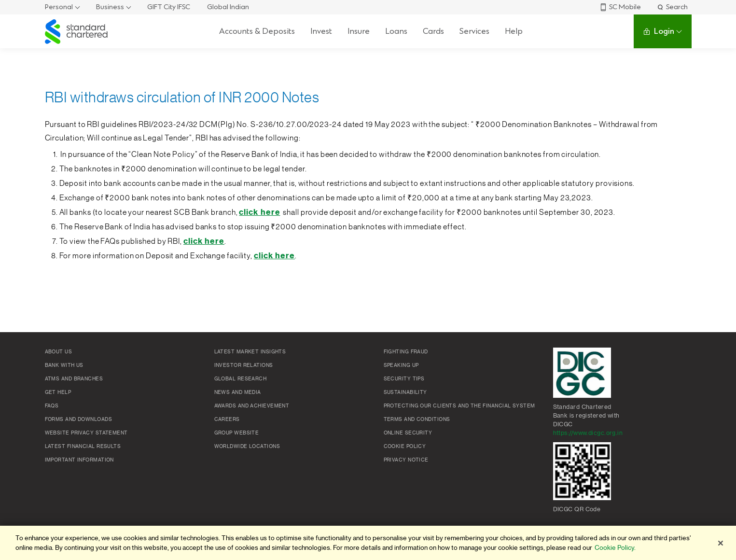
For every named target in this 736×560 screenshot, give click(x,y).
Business (110, 7)
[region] (368, 543)
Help (514, 31)
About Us (59, 352)
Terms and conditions (417, 420)
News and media (238, 392)
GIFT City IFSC (169, 7)
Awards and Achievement (252, 406)
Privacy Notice (406, 460)
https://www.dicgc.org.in (588, 433)
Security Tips (404, 379)
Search (672, 7)
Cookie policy (405, 447)
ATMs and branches (74, 379)
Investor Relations (244, 365)
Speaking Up (401, 365)
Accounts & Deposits (257, 31)
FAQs (52, 406)
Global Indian (228, 7)
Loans (396, 31)
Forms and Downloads (79, 420)
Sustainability (405, 392)
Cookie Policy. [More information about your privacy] (615, 548)
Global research (241, 379)
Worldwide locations (247, 447)
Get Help (58, 392)
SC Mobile (620, 7)
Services (474, 31)
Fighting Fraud (406, 352)
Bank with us (64, 365)
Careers (227, 420)
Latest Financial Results (83, 447)
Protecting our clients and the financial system (459, 406)
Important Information (79, 460)
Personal (59, 7)
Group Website (237, 433)
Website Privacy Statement (86, 433)
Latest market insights (250, 352)
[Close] (721, 543)
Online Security (408, 433)
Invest (321, 31)
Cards (433, 31)
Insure (359, 31)
